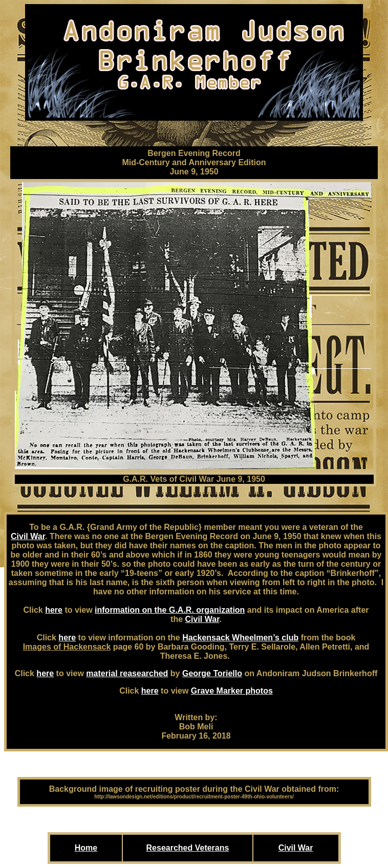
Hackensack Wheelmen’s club (240, 638)
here (54, 610)
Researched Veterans (188, 848)
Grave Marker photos (232, 691)
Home (86, 848)
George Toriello (212, 673)
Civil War (28, 536)
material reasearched (127, 673)
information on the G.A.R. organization (170, 610)
